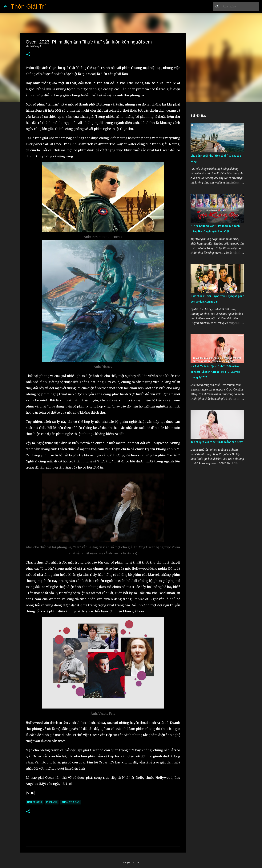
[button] (28, 54)
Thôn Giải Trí (28, 6)
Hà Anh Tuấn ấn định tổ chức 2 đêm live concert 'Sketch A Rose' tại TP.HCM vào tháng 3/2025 (215, 372)
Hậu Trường (35, 802)
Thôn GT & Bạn (71, 802)
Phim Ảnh (52, 802)
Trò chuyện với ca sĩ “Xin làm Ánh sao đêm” (217, 442)
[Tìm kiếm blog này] (239, 7)
